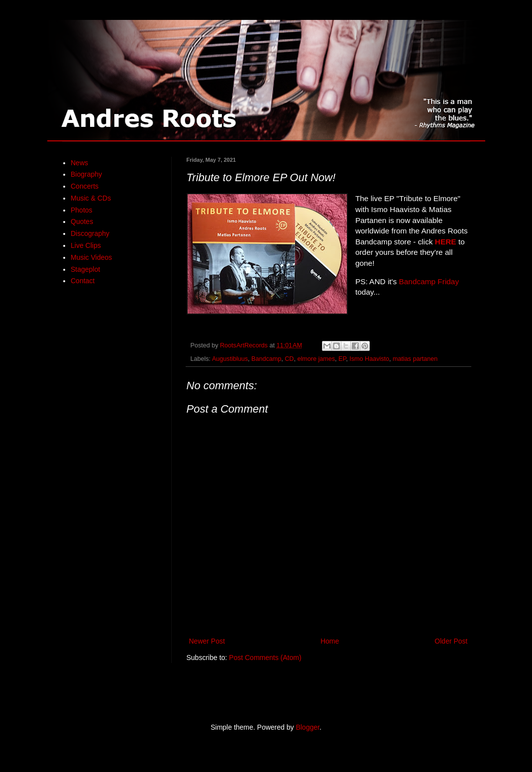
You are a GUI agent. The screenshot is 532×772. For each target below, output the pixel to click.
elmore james (316, 359)
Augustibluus (230, 359)
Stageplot (85, 269)
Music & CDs (91, 198)
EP (342, 359)
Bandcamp (266, 359)
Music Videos (91, 257)
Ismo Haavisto (369, 359)
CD (289, 359)
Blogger (307, 727)
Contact (83, 281)
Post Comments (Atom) (265, 658)
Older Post (451, 641)
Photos (82, 210)
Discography (90, 233)
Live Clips (86, 245)
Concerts (85, 186)
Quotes (82, 221)
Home (330, 641)
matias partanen (415, 359)
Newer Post (207, 641)
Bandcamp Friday (429, 281)
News (79, 163)
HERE (446, 242)
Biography (86, 174)
